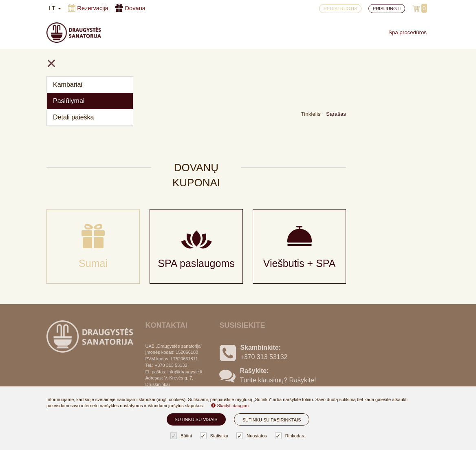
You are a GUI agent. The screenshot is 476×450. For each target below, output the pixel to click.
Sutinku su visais (196, 419)
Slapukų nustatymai (174, 354)
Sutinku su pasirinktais (272, 420)
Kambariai (68, 85)
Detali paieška (74, 117)
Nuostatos (253, 436)
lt (55, 8)
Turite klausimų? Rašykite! (278, 330)
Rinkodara (291, 436)
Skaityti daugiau (230, 406)
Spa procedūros (408, 32)
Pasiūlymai (69, 101)
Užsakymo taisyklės (174, 368)
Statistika (215, 436)
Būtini (182, 436)
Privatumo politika (171, 381)
